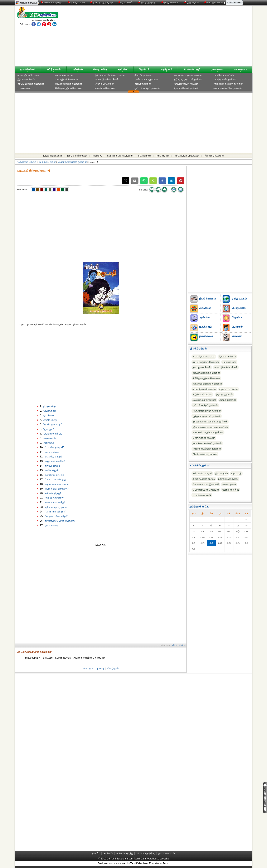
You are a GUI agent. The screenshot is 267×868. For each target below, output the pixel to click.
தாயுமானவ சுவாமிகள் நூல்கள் (210, 422)
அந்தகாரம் (49, 438)
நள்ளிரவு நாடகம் (54, 475)
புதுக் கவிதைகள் (53, 156)
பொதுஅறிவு (100, 69)
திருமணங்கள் (170, 3)
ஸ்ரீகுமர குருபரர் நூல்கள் (188, 79)
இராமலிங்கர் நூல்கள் (186, 88)
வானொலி (126, 3)
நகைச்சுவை (218, 69)
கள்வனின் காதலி (202, 473)
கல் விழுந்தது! (52, 493)
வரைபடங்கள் (76, 3)
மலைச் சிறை (52, 452)
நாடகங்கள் (163, 156)
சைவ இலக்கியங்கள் (66, 79)
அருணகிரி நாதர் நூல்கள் (188, 75)
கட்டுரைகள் (145, 156)
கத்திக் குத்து (50, 420)
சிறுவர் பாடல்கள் (214, 156)
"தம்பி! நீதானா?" (54, 498)
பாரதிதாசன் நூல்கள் (225, 79)
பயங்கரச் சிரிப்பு (52, 434)
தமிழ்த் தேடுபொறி (102, 3)
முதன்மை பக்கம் (26, 162)
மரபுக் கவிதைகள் (77, 156)
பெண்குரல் (49, 411)
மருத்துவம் (166, 69)
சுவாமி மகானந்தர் (55, 502)
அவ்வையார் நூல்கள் (146, 79)
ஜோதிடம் (144, 69)
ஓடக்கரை (48, 415)
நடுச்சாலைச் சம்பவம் (57, 484)
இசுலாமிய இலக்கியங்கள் (110, 75)
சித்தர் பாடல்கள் (105, 84)
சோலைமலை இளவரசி (206, 484)
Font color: (22, 189)
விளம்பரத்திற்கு (146, 853)
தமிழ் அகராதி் (147, 3)
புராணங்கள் (24, 88)
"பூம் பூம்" (48, 429)
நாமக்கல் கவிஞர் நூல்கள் (228, 84)
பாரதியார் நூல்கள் (224, 75)
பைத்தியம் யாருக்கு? (56, 489)
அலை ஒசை (229, 484)
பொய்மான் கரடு (202, 495)
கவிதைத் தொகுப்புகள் (120, 156)
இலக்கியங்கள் (28, 69)
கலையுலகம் (241, 69)
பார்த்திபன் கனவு (228, 479)
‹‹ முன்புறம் (163, 645)
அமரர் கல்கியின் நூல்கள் (228, 88)
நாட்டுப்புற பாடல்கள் (187, 156)
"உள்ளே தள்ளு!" (54, 447)
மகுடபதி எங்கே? (54, 461)
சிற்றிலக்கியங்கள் (105, 88)
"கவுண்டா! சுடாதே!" (56, 516)
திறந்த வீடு (49, 406)
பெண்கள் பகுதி (192, 69)
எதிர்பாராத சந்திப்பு (55, 507)
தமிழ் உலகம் (54, 69)
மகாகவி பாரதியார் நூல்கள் (208, 432)
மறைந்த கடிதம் (53, 457)
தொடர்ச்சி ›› (179, 645)
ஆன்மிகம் (123, 69)
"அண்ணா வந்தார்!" (55, 512)
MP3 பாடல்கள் (214, 3)
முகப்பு (100, 669)
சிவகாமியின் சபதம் (204, 479)
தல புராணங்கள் (64, 75)
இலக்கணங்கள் (26, 79)
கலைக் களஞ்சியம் (52, 3)
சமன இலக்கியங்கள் (107, 79)
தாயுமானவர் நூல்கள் (186, 84)
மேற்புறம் (113, 669)
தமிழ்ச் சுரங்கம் (28, 3)
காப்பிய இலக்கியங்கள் (31, 84)
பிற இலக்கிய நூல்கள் (205, 454)
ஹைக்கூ (97, 156)
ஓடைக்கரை (51, 525)
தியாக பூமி (221, 473)
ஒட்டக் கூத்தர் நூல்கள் (147, 88)
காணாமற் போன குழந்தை (59, 521)
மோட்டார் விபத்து (55, 480)
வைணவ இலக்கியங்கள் (68, 84)
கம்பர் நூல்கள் (143, 84)
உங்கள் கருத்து (125, 853)
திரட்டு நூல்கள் (143, 75)
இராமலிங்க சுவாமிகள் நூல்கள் (210, 427)
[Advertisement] (173, 37)
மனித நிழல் (51, 470)
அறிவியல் (77, 69)
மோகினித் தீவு (230, 490)
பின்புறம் (88, 669)
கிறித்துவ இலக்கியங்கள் (68, 88)
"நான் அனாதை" (52, 425)
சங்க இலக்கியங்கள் (29, 75)
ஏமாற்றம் (48, 443)
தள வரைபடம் (167, 853)
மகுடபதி (236, 473)
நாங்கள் (108, 853)
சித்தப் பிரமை (52, 466)
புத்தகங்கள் (192, 3)
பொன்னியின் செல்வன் (206, 490)
